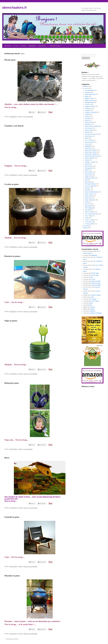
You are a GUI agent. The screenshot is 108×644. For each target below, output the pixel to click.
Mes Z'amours (89, 166)
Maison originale (89, 158)
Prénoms (24, 46)
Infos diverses (89, 136)
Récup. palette (89, 196)
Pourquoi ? (88, 188)
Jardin (87, 138)
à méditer (87, 92)
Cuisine (87, 116)
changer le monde (90, 106)
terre (28, 497)
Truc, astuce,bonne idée (91, 214)
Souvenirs (88, 204)
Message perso (89, 168)
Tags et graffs (89, 206)
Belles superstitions (90, 94)
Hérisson (93, 307)
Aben (21, 117)
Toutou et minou (89, 212)
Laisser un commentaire (30, 175)
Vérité (87, 218)
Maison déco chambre (91, 150)
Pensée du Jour (55, 46)
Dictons (87, 120)
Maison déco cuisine (90, 152)
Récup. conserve (89, 194)
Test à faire (88, 210)
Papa (86, 180)
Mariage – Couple (90, 162)
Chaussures (88, 108)
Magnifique (88, 146)
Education (88, 124)
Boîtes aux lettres (90, 100)
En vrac (16, 46)
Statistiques (32, 46)
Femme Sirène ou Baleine (92, 126)
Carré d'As (88, 104)
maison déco (88, 148)
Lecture (87, 144)
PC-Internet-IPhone (90, 184)
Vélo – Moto (88, 216)
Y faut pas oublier (90, 224)
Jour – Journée (89, 140)
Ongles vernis (89, 176)
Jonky (92, 297)
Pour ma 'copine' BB (90, 186)
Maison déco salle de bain (92, 156)
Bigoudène (94, 255)
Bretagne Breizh (89, 102)
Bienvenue (8, 46)
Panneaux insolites (90, 178)
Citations (87, 110)
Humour (87, 132)
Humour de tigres (96, 281)
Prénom (85, 228)
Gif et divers (88, 128)
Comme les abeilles (96, 295)
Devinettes (88, 118)
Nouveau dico (89, 174)
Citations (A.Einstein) (91, 112)
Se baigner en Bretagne (95, 313)
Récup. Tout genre (90, 200)
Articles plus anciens (11, 639)
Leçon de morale (89, 142)
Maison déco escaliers (91, 154)
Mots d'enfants (89, 172)
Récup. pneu (88, 198)
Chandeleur (92, 311)
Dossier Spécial (89, 122)
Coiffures (87, 114)
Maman (87, 160)
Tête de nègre (95, 273)
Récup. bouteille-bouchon (92, 192)
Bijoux (87, 96)
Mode (87, 170)
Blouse (91, 303)
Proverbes (88, 190)
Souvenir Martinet (96, 285)
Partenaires (42, 46)
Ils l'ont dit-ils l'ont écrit (91, 134)
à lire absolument (90, 90)
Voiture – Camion (90, 220)
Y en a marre (88, 222)
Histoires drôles (89, 130)
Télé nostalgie (89, 208)
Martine (87, 164)
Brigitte (93, 309)
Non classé (86, 226)
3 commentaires (28, 449)
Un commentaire (28, 117)
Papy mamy (88, 182)
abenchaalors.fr (14, 7)
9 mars (91, 277)
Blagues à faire (89, 98)
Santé (86, 202)
